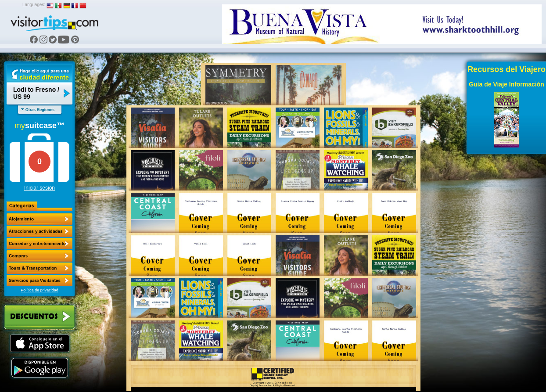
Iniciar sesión (40, 188)
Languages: (34, 5)
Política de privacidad (40, 290)
